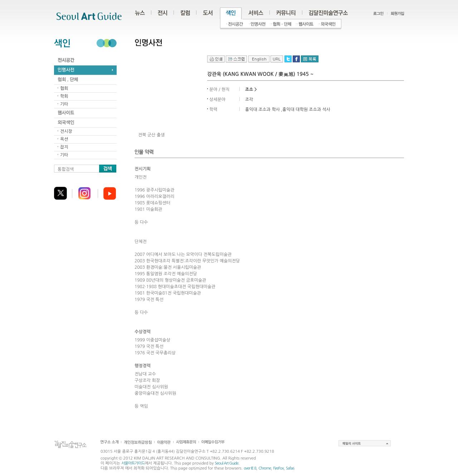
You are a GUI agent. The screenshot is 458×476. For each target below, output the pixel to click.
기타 (64, 104)
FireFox (279, 468)
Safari (290, 468)
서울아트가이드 (133, 463)
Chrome (265, 468)
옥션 (64, 139)
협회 (64, 88)
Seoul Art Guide (226, 463)
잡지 (64, 147)
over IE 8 (250, 468)
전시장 (66, 131)
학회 (64, 96)
